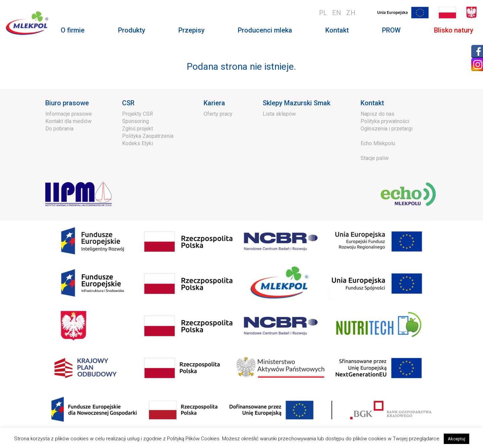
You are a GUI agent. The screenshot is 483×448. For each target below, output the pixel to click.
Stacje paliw (375, 158)
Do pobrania (59, 129)
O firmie (73, 30)
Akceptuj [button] (457, 439)
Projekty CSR (138, 114)
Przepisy (192, 30)
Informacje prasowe (69, 114)
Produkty (132, 30)
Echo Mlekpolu (378, 143)
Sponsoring (136, 121)
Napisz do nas (378, 114)
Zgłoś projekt (138, 129)
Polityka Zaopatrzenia (148, 136)
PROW (391, 30)
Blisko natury (454, 30)
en (337, 13)
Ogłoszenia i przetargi (387, 129)
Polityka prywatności (385, 121)
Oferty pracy (218, 114)
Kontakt (337, 30)
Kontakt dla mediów (68, 121)
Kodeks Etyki (138, 143)
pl (323, 13)
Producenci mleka (265, 30)
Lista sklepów (279, 114)
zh (351, 13)
